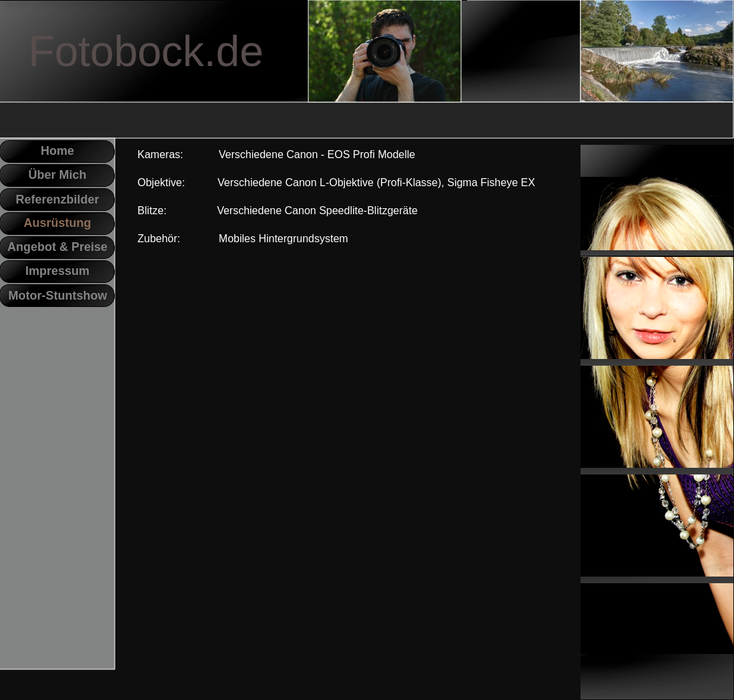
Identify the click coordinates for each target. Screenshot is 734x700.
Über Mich (57, 175)
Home (57, 151)
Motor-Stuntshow (58, 296)
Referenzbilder (57, 200)
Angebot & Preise (57, 247)
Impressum (57, 271)
